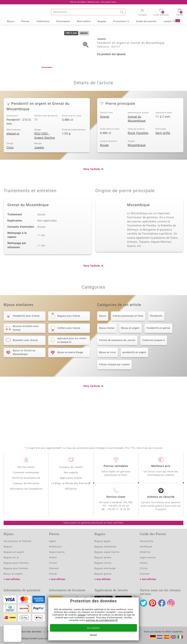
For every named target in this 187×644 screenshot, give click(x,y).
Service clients (26, 467)
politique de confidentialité (100, 620)
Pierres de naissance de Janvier (117, 376)
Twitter (144, 603)
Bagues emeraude (105, 569)
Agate (53, 541)
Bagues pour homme (16, 569)
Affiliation (71, 489)
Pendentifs (156, 352)
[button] (142, 13)
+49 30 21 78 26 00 (119, 509)
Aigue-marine (57, 552)
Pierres (25, 21)
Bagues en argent (14, 552)
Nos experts (71, 473)
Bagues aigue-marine (107, 552)
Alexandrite (147, 541)
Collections (43, 21)
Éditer (94, 635)
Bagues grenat (103, 574)
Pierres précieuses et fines (128, 352)
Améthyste (146, 547)
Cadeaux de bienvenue (26, 483)
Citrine (53, 563)
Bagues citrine (103, 563)
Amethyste (55, 547)
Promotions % (121, 21)
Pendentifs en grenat (158, 364)
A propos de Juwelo (71, 467)
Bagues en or (11, 558)
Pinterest (153, 603)
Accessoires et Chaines (17, 541)
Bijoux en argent (130, 364)
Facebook (162, 603)
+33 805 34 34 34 (119, 506)
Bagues (102, 21)
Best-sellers (84, 21)
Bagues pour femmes (16, 563)
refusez (82, 615)
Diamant (54, 569)
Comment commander (26, 473)
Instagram (171, 603)
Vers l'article (92, 205)
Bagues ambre (103, 558)
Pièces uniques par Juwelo (114, 400)
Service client (116, 497)
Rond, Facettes (138, 169)
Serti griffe (163, 169)
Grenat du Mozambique (137, 155)
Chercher (122, 12)
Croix (10, 183)
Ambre (53, 558)
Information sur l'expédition (26, 489)
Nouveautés (63, 21)
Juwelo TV (172, 21)
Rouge (104, 181)
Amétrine (145, 552)
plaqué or (13, 169)
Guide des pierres (146, 21)
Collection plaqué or (154, 376)
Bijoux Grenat (107, 364)
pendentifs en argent (135, 388)
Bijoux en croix (108, 388)
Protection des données (28, 632)
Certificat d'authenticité (26, 478)
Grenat (105, 152)
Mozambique (137, 181)
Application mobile (71, 478)
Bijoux (11, 21)
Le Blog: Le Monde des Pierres (69, 483)
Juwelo (39, 183)
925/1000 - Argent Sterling (45, 171)
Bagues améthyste (105, 547)
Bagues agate (102, 541)
